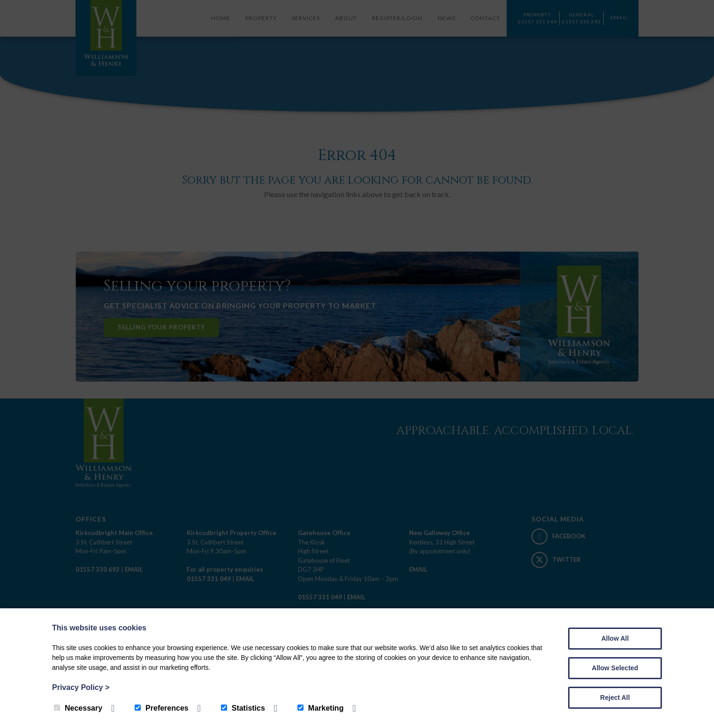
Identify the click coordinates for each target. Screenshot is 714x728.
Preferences (162, 708)
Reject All (615, 697)
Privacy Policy (81, 687)
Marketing (321, 708)
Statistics (243, 708)
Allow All (615, 638)
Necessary (78, 708)
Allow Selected (615, 668)
